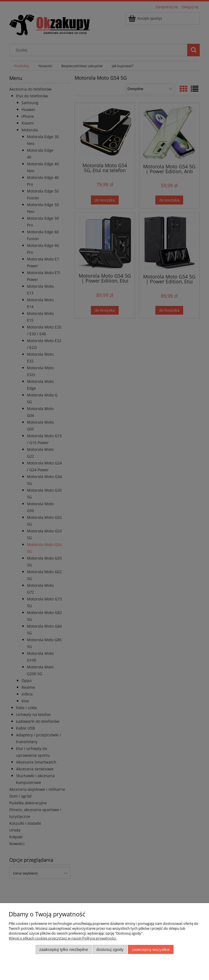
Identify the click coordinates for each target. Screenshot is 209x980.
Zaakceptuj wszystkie (151, 949)
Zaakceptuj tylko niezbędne (64, 949)
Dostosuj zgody (110, 949)
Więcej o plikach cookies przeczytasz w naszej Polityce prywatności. (63, 938)
